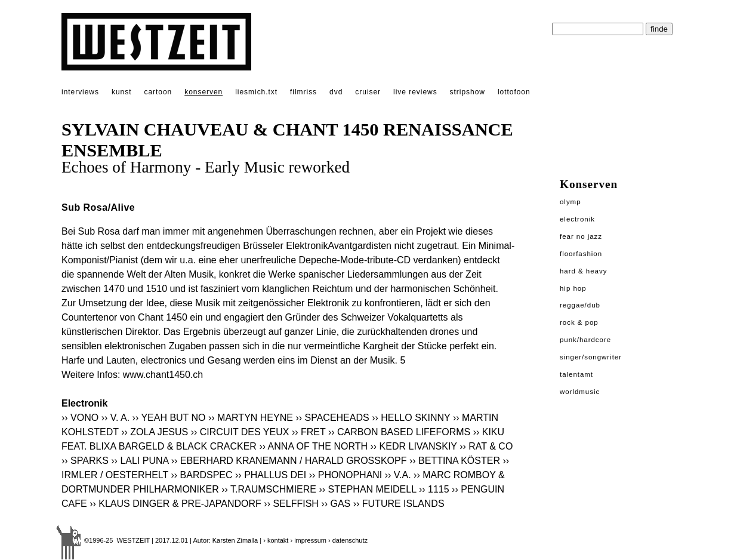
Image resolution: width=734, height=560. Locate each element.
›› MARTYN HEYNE (251, 418)
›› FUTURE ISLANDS (399, 504)
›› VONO (80, 418)
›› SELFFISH (291, 504)
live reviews (415, 92)
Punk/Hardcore (585, 340)
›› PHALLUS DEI (271, 475)
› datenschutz (348, 540)
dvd (336, 92)
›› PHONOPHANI (346, 475)
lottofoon (514, 92)
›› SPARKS (85, 461)
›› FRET (309, 432)
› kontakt (276, 540)
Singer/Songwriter (591, 357)
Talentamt (576, 374)
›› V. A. (115, 418)
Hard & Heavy (583, 271)
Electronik (577, 219)
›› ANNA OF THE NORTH (313, 446)
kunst (121, 92)
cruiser (368, 92)
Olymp (570, 202)
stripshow (468, 92)
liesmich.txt (256, 92)
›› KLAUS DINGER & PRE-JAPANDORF (175, 504)
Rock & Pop (579, 322)
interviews (80, 92)
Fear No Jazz (581, 236)
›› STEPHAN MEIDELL (367, 489)
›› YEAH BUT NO (169, 418)
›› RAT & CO (486, 446)
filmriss (303, 92)
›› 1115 (434, 489)
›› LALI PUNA (140, 461)
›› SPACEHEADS (332, 418)
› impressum (308, 540)
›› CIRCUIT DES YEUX (240, 432)
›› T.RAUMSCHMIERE (269, 489)
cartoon (158, 92)
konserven (203, 92)
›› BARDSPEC (201, 475)
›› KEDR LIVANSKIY (413, 446)
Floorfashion (581, 254)
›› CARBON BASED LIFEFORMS (399, 432)
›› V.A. (398, 475)
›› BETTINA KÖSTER (455, 461)
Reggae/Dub (580, 305)
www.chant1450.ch (163, 375)
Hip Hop (573, 288)
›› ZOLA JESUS (155, 432)
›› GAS (336, 504)
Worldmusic (580, 392)
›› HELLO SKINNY (411, 418)
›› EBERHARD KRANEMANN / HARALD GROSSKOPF (289, 461)
